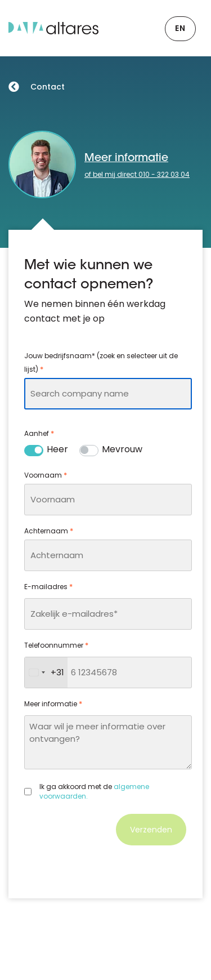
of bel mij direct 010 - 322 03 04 (137, 174)
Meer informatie (126, 159)
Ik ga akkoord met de (94, 792)
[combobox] (108, 394)
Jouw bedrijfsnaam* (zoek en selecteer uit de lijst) (101, 364)
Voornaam (46, 475)
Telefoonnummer (56, 645)
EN (180, 28)
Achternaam (49, 531)
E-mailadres (48, 587)
